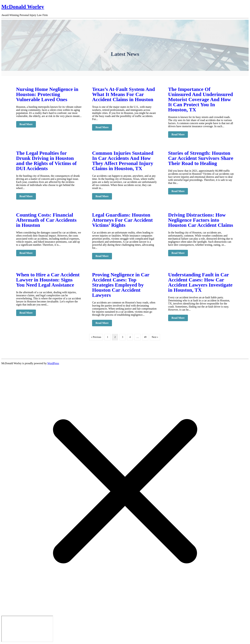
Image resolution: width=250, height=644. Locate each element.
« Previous (96, 337)
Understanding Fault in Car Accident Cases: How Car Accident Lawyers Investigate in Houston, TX (200, 282)
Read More (28, 124)
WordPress (53, 363)
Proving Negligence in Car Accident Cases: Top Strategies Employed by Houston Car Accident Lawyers (121, 285)
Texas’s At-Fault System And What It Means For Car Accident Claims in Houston (123, 94)
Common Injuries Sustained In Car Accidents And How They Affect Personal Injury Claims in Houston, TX (123, 161)
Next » (155, 337)
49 (145, 337)
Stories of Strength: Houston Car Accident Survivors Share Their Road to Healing (201, 158)
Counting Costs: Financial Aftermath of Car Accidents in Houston (46, 220)
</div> (27, 629)
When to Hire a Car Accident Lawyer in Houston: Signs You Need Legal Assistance (48, 280)
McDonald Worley (23, 7)
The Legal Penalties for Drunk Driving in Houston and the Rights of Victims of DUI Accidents (46, 161)
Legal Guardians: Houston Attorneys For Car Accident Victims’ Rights (122, 220)
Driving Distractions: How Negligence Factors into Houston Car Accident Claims (201, 220)
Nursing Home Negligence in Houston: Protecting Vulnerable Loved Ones (47, 94)
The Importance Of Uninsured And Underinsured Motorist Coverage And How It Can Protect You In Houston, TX (201, 99)
